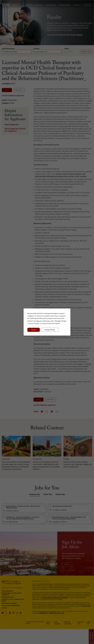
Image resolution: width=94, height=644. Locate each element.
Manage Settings (50, 330)
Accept (34, 330)
